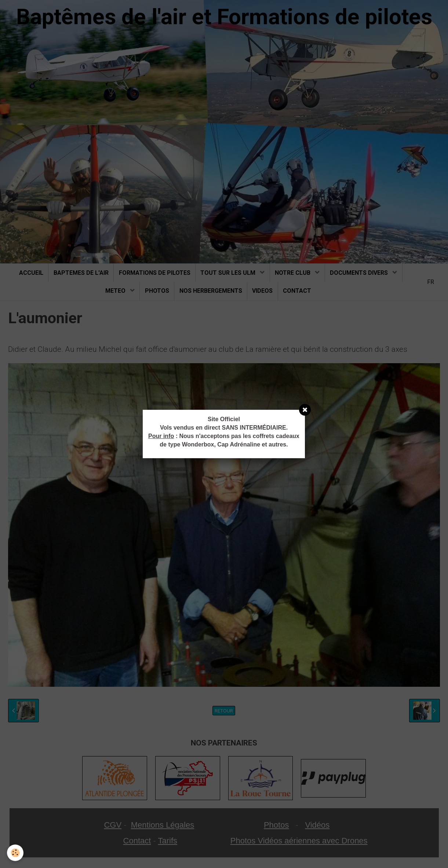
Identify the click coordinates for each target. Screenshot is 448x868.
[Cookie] (16, 853)
